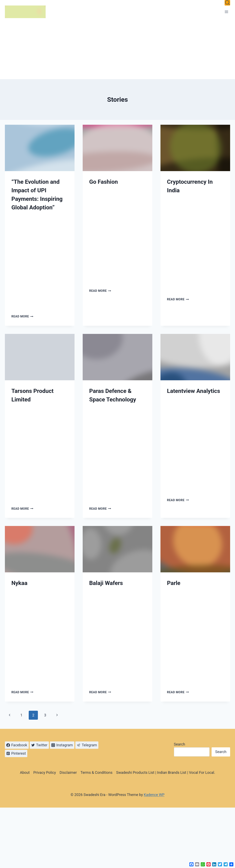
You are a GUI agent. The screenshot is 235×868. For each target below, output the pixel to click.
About (25, 772)
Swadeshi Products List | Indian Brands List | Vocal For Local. (166, 772)
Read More (22, 316)
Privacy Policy (45, 772)
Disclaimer (68, 772)
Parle (174, 583)
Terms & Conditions (96, 772)
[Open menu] (226, 12)
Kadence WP (154, 795)
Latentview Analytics (194, 391)
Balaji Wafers (106, 583)
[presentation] (40, 148)
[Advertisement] (117, 49)
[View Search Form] (227, 3)
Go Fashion (104, 182)
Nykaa (19, 583)
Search (180, 744)
